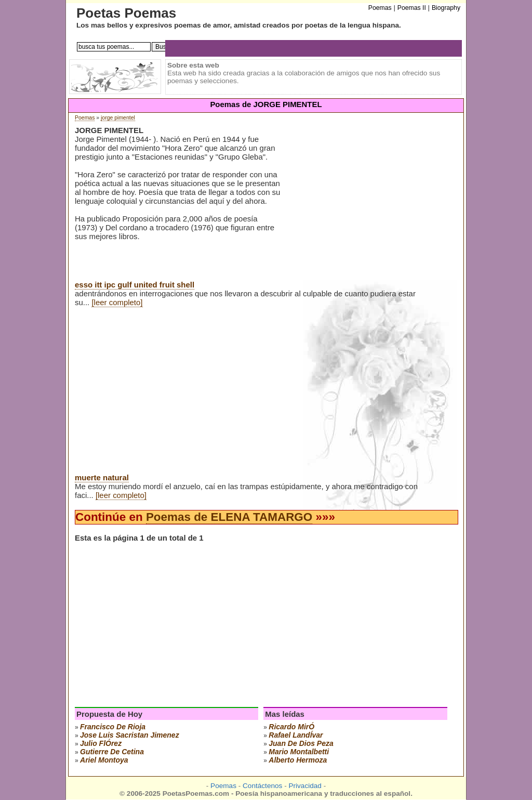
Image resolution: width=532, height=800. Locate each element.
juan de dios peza (301, 743)
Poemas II (412, 8)
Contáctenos (262, 786)
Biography (446, 8)
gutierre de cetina (112, 752)
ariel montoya (104, 760)
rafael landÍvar (296, 735)
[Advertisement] (368, 207)
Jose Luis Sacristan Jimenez (130, 735)
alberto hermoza (298, 760)
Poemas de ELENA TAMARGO (229, 517)
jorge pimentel (118, 118)
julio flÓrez (101, 743)
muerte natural (102, 477)
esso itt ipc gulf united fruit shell (135, 285)
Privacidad (305, 786)
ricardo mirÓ (291, 727)
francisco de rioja (113, 727)
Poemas (85, 118)
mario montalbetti (299, 752)
